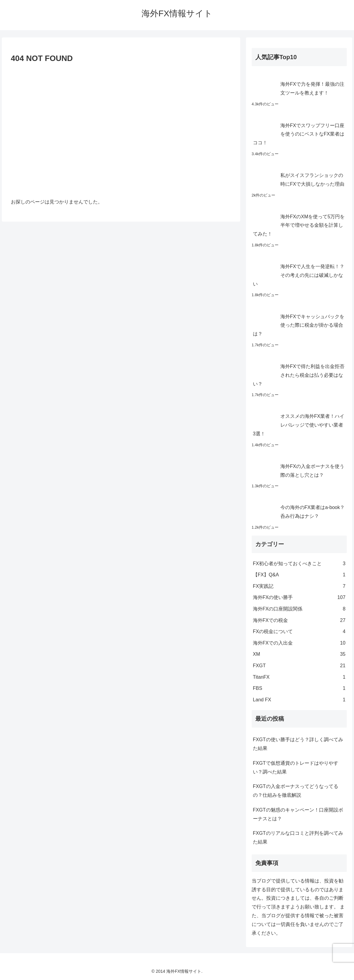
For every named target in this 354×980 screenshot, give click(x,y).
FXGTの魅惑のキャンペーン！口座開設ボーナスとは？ (298, 814)
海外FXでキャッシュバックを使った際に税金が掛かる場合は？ (299, 325)
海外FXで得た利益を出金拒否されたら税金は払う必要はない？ (299, 375)
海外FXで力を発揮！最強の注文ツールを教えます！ (312, 88)
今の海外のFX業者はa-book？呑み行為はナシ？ (313, 512)
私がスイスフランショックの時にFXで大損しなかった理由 (312, 180)
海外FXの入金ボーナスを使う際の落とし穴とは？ (312, 471)
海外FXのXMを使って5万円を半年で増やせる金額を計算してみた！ (299, 225)
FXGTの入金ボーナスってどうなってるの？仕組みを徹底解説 (296, 791)
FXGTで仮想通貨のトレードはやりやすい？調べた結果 (296, 767)
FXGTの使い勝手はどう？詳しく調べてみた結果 (298, 744)
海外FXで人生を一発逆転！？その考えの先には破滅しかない (299, 275)
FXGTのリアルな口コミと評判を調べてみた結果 (298, 837)
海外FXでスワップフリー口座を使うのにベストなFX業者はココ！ (299, 134)
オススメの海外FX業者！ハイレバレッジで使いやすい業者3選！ (299, 425)
